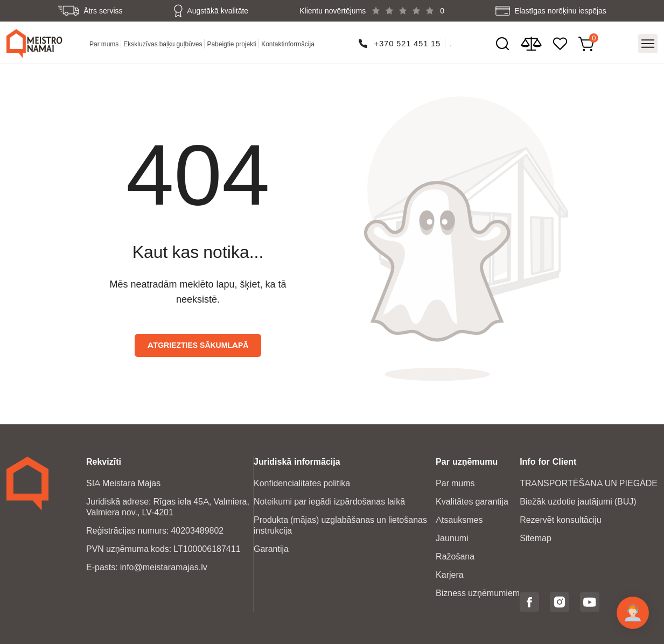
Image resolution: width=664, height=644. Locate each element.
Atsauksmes (459, 520)
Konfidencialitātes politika (302, 483)
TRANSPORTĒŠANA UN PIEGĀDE (589, 483)
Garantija (271, 549)
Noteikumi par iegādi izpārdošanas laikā (329, 502)
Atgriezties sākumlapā (198, 345)
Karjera (450, 575)
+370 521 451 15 (407, 43)
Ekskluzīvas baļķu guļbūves (163, 44)
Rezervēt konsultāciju (561, 520)
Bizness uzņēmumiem (478, 593)
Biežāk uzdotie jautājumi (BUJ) (578, 502)
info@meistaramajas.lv (164, 567)
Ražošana (455, 556)
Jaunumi (452, 538)
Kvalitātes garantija (472, 502)
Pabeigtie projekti (232, 44)
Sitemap (536, 538)
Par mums (104, 44)
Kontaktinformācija (288, 44)
